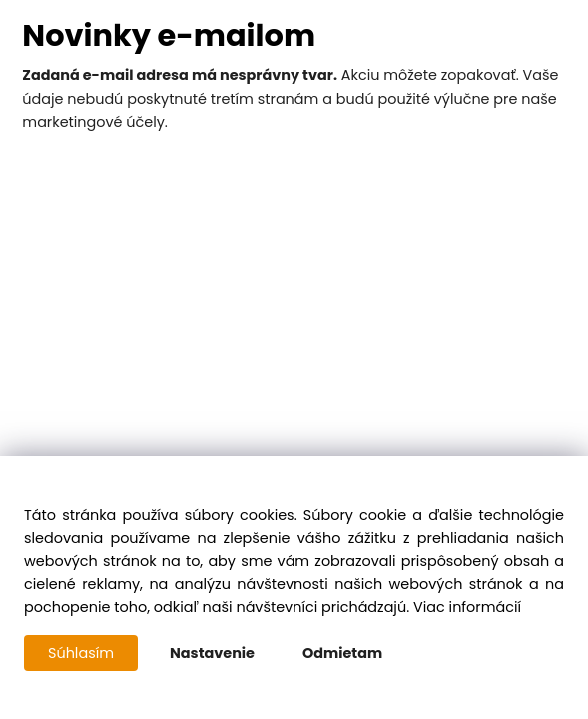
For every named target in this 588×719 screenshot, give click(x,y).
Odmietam (342, 653)
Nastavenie (212, 653)
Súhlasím (81, 653)
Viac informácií (467, 607)
